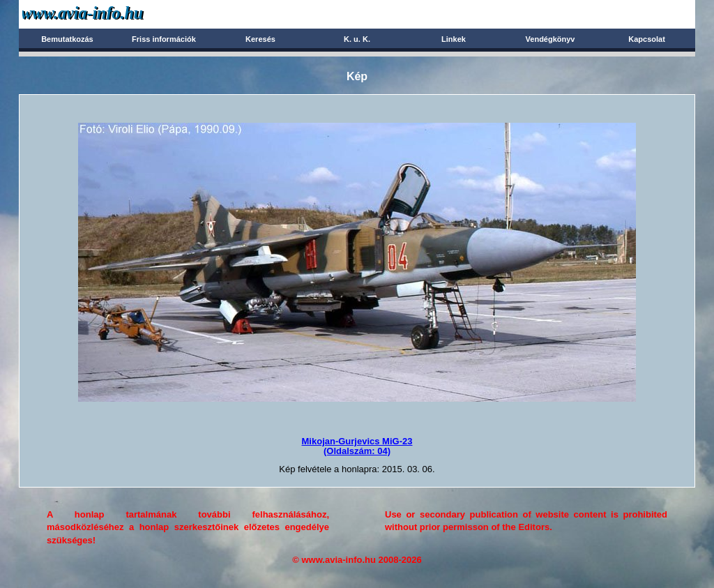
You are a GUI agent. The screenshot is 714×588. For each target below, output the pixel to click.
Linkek (454, 39)
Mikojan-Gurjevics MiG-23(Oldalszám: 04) (357, 446)
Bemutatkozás (67, 39)
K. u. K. (357, 39)
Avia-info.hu (107, 14)
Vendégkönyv (550, 39)
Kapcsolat (647, 39)
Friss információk (164, 39)
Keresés (260, 39)
